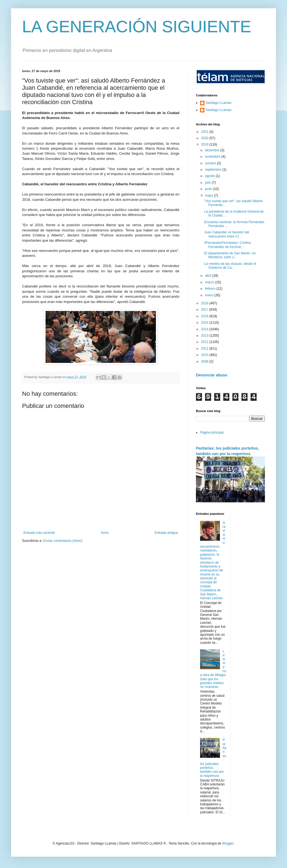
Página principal (212, 432)
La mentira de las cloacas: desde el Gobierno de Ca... (230, 266)
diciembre (213, 150)
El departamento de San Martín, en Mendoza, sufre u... (230, 255)
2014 (205, 329)
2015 (205, 323)
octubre (211, 163)
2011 (205, 349)
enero (210, 295)
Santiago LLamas (218, 103)
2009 (205, 362)
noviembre (213, 157)
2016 (205, 316)
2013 (205, 336)
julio (208, 183)
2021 (205, 132)
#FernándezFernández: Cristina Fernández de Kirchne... (228, 245)
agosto (210, 176)
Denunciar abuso (212, 375)
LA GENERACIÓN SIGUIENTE (137, 27)
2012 (205, 342)
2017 (205, 310)
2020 (205, 138)
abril (209, 276)
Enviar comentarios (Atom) (63, 541)
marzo (210, 282)
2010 (205, 355)
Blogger (228, 843)
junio (209, 189)
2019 (205, 144)
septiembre (214, 170)
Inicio (105, 533)
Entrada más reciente (39, 533)
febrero (211, 289)
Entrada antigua (166, 533)
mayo (210, 196)
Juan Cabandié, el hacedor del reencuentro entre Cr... (227, 234)
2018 (205, 303)
